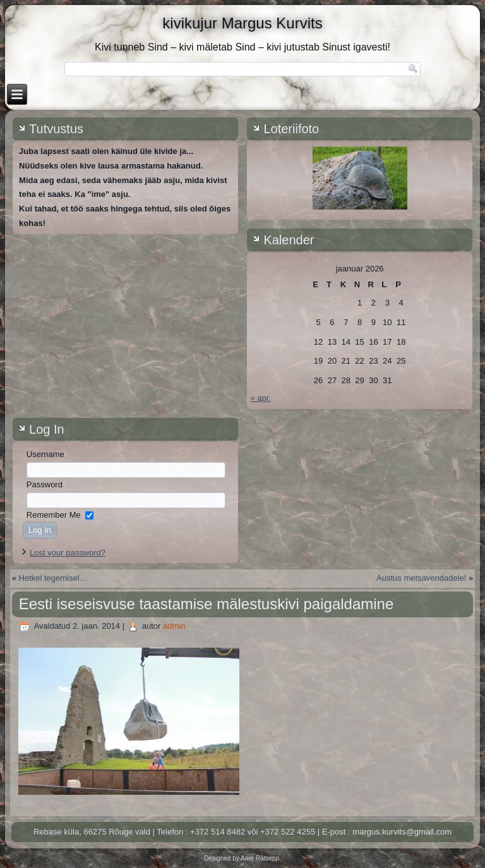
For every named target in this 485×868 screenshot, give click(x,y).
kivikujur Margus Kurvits (242, 23)
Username (45, 454)
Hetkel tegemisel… (53, 578)
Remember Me (54, 515)
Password (45, 485)
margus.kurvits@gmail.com (402, 832)
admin (174, 626)
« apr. (260, 398)
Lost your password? (68, 553)
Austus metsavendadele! (421, 578)
